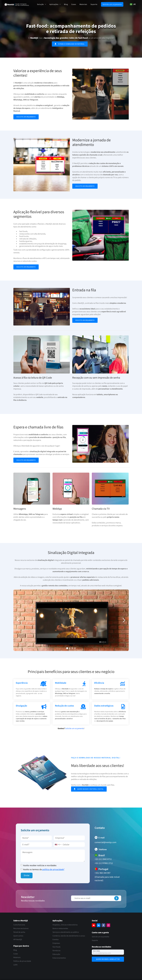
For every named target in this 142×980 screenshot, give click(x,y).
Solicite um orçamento (112, 4)
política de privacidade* (53, 870)
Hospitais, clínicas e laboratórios (65, 925)
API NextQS (18, 940)
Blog (66, 4)
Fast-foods (56, 947)
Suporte (94, 4)
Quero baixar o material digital (90, 792)
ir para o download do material (71, 44)
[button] (42, 4)
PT (133, 4)
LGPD (15, 965)
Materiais (83, 4)
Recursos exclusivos (21, 928)
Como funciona (19, 925)
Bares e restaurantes (60, 928)
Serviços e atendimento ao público (66, 932)
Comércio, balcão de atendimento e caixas (69, 936)
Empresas (56, 943)
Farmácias (56, 951)
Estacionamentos (59, 958)
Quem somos (18, 936)
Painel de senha (19, 932)
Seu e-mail (97, 951)
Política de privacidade (22, 961)
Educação (56, 954)
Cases (74, 4)
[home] (17, 4)
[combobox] (133, 4)
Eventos (56, 940)
